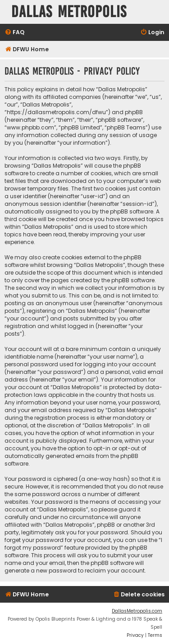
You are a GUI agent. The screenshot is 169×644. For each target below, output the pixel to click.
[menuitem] (14, 33)
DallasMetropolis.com (137, 611)
